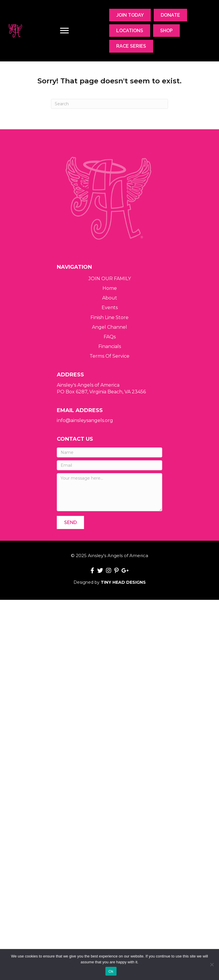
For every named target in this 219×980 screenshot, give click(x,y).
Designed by (110, 582)
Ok (111, 971)
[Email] (109, 465)
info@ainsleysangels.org (85, 420)
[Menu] (64, 31)
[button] (70, 522)
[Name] (109, 452)
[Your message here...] (109, 492)
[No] (212, 965)
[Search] (109, 104)
